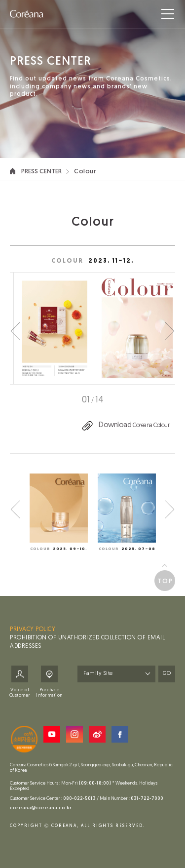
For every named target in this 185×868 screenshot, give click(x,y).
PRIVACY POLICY (33, 630)
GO (167, 674)
